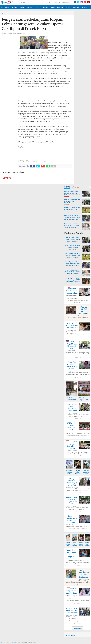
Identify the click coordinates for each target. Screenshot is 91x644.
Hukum (37, 7)
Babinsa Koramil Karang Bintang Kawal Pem (81, 546)
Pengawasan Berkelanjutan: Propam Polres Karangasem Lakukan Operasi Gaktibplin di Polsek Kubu (33, 24)
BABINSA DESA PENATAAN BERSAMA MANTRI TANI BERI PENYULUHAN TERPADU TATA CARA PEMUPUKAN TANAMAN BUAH (72, 212)
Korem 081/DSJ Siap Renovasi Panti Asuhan (72, 611)
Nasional (14, 7)
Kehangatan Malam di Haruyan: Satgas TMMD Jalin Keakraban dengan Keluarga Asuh (73, 281)
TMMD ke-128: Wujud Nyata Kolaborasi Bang (72, 345)
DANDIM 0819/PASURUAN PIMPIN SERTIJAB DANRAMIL (72, 201)
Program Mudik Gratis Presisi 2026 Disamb (72, 519)
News (7, 7)
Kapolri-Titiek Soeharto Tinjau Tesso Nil (72, 501)
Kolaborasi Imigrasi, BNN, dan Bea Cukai (72, 591)
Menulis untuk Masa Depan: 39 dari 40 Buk (68, 546)
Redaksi (2, 642)
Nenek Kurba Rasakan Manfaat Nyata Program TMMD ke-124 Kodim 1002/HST (72, 226)
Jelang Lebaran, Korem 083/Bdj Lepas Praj (72, 482)
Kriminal (30, 7)
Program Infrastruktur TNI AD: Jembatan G (84, 574)
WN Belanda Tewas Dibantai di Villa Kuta (72, 426)
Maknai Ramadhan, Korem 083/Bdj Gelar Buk (86, 474)
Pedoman (8, 642)
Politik (22, 7)
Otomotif (60, 7)
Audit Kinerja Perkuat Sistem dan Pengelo (71, 400)
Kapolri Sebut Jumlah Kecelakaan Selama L (72, 445)
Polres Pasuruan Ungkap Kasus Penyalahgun (84, 400)
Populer (85, 7)
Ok (33, 43)
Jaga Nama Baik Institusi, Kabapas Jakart (72, 291)
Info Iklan (14, 642)
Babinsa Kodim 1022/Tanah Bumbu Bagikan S (72, 553)
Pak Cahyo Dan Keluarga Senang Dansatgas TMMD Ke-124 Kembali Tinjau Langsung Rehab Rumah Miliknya (72, 219)
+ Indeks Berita (70, 636)
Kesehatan (76, 7)
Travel (53, 7)
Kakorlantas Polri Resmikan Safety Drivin (72, 408)
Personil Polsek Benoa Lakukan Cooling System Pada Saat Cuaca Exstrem (72, 193)
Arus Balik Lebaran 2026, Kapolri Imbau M (69, 474)
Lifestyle (45, 7)
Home (4, 13)
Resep (68, 7)
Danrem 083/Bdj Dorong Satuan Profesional (84, 310)
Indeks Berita (77, 628)
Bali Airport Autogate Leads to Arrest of (72, 326)
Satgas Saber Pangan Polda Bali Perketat (78, 474)
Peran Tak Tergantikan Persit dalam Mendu (72, 365)
